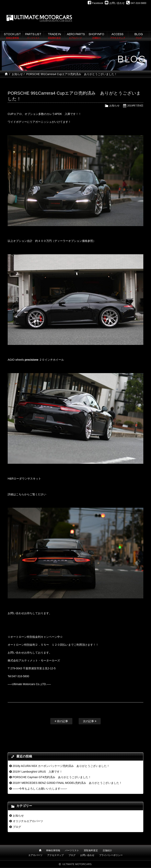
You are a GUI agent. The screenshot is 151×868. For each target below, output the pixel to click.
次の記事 (90, 721)
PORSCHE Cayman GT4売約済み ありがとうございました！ (52, 777)
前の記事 (61, 721)
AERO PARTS (76, 36)
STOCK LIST (12, 36)
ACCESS (118, 36)
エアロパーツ (35, 855)
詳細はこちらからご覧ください (27, 494)
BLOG (139, 36)
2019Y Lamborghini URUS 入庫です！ (37, 772)
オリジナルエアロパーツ (28, 821)
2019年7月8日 (135, 106)
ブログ (17, 827)
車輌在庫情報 (53, 850)
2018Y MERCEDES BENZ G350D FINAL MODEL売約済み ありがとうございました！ (67, 783)
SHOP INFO (97, 36)
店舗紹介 (107, 850)
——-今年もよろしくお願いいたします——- (40, 789)
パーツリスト (72, 850)
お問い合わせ (87, 855)
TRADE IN (54, 36)
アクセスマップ (55, 855)
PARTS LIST (33, 36)
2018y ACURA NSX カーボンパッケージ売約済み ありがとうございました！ (61, 766)
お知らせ (17, 74)
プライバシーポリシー (111, 855)
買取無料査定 (91, 850)
